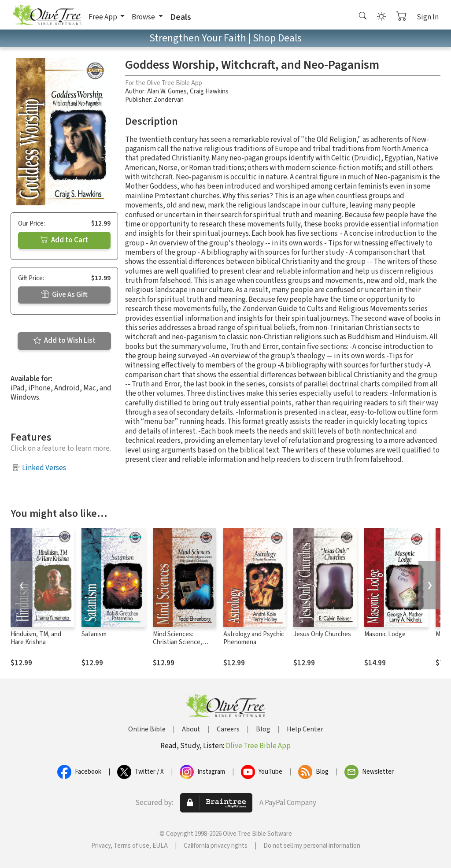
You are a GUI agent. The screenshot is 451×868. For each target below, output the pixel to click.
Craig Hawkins (209, 91)
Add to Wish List (65, 341)
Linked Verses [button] (44, 468)
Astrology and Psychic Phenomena (254, 638)
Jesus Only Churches (322, 634)
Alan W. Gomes (167, 91)
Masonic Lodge (385, 634)
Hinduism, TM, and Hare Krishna (36, 638)
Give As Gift (65, 295)
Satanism (94, 634)
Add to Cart (64, 240)
